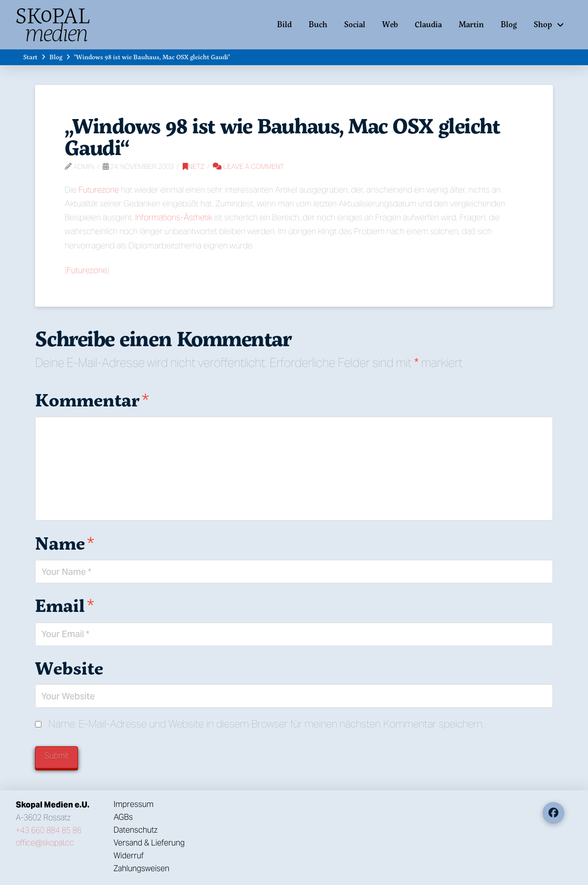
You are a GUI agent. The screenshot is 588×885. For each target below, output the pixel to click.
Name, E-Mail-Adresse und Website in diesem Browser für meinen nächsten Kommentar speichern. (266, 724)
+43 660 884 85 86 (49, 830)
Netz (194, 166)
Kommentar (92, 400)
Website (69, 668)
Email (65, 605)
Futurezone (99, 190)
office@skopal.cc (45, 843)
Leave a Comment (248, 166)
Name (65, 543)
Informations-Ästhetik (174, 217)
